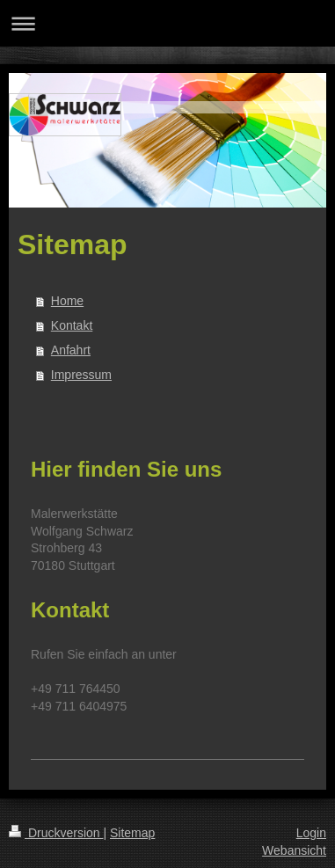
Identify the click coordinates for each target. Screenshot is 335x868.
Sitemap (132, 833)
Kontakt (72, 325)
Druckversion (56, 833)
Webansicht (294, 850)
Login (311, 833)
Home (67, 301)
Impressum (81, 375)
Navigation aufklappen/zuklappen (167, 23)
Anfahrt (71, 350)
